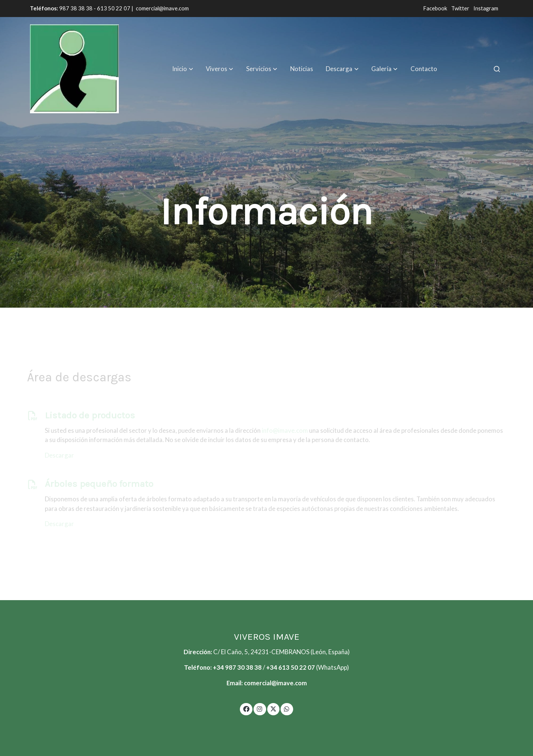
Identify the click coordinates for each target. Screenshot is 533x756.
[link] (74, 69)
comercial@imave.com (162, 8)
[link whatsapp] (287, 708)
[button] (183, 69)
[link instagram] (260, 708)
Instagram (486, 8)
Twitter (461, 8)
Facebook (436, 8)
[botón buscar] (497, 69)
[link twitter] (274, 708)
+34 (272, 667)
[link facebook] (246, 708)
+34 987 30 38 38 (237, 667)
